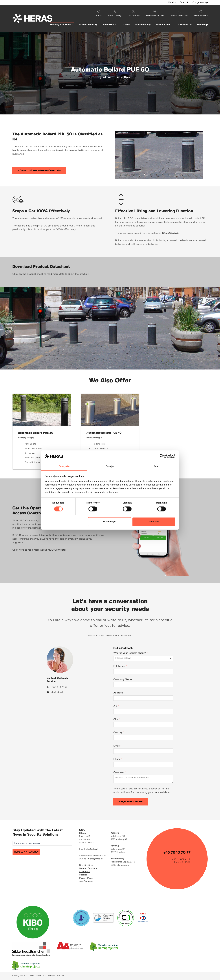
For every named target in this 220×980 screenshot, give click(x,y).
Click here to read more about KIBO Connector (39, 550)
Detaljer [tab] (110, 466)
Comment (120, 772)
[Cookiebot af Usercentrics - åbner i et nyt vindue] (162, 456)
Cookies (83, 875)
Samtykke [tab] (64, 466)
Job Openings (86, 881)
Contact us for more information (39, 171)
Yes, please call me (131, 802)
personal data (162, 792)
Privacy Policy (86, 878)
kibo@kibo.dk (57, 692)
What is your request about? (130, 653)
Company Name (123, 679)
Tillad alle (154, 522)
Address (119, 693)
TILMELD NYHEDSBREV (26, 852)
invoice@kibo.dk (95, 859)
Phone (118, 759)
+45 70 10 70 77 (59, 687)
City (116, 719)
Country (119, 733)
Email (117, 746)
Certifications (86, 865)
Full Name (120, 666)
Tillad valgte (110, 522)
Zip (116, 706)
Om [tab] (156, 466)
